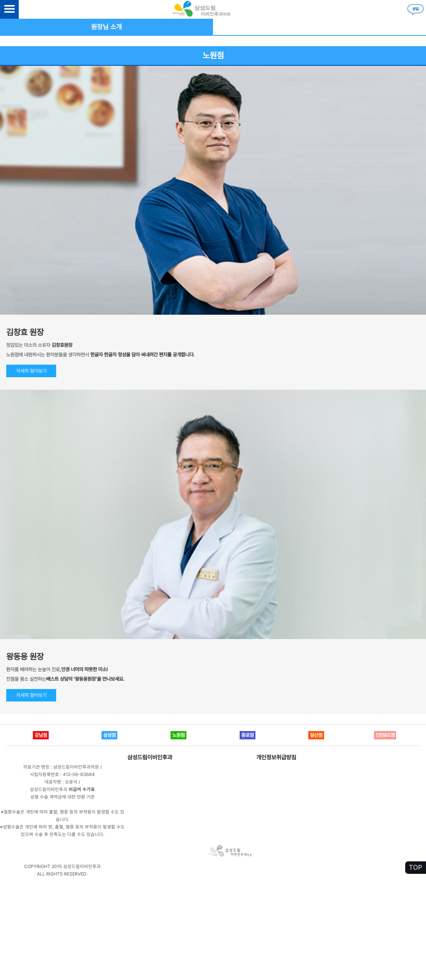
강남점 (41, 735)
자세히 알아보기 (31, 371)
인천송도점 (385, 735)
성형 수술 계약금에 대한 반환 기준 (63, 797)
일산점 (316, 735)
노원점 (213, 55)
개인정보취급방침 (276, 757)
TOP (416, 867)
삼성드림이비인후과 (150, 757)
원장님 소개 (106, 27)
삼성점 (109, 735)
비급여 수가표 (82, 790)
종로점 (248, 735)
